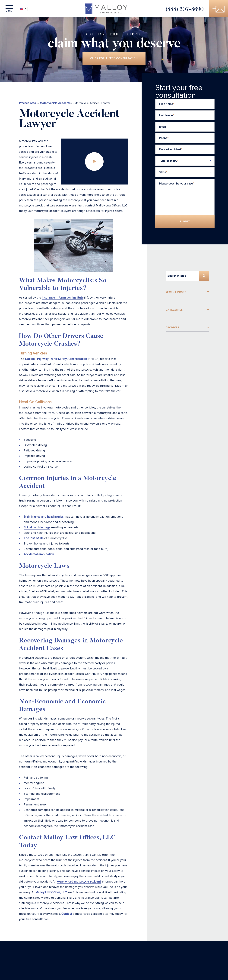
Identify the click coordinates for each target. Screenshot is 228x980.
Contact (67, 914)
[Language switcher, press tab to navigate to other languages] (24, 9)
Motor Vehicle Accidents (55, 103)
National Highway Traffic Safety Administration (56, 359)
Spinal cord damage (37, 528)
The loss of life (34, 539)
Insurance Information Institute (63, 298)
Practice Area (27, 103)
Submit (185, 222)
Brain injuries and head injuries (44, 517)
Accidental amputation (39, 555)
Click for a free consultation (114, 59)
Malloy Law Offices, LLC (51, 893)
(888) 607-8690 (184, 10)
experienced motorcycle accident (79, 882)
